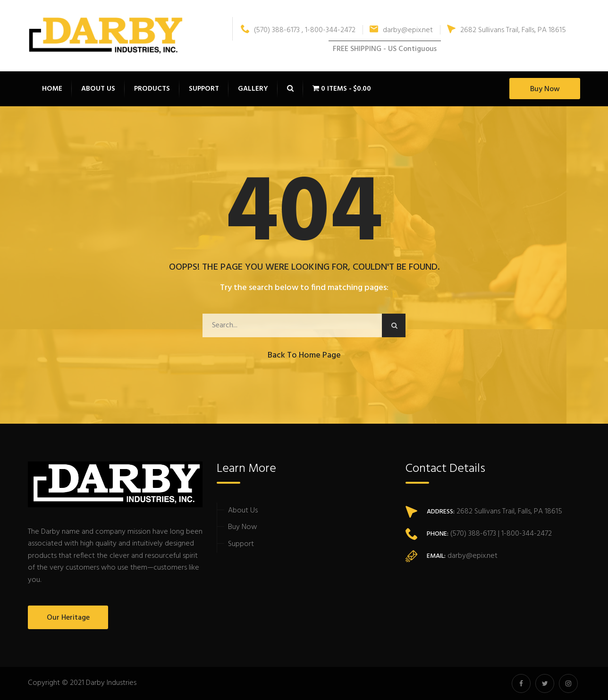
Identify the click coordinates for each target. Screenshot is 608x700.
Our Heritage (68, 618)
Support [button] (204, 89)
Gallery (253, 89)
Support (241, 544)
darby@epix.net (401, 30)
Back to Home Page (304, 355)
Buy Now (545, 89)
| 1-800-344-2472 (524, 534)
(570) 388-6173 (472, 534)
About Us (243, 511)
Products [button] (152, 89)
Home (52, 89)
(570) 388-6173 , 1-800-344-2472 (298, 30)
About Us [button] (98, 89)
